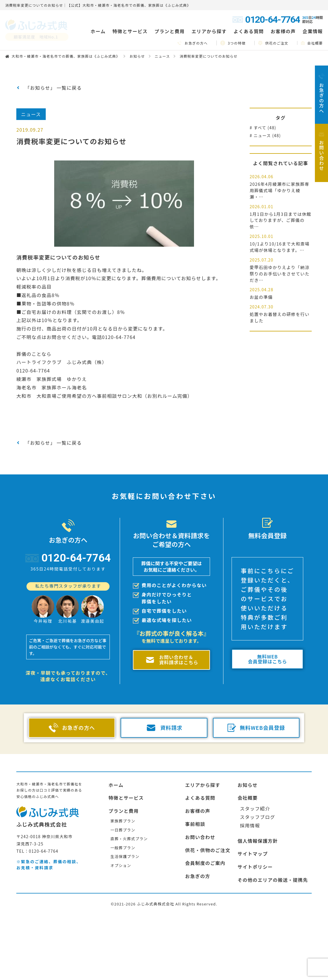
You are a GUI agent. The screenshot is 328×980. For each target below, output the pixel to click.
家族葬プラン (123, 821)
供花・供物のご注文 (208, 850)
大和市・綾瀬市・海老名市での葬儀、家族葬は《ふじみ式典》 (66, 56)
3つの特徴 (233, 43)
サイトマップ (253, 854)
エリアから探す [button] (209, 31)
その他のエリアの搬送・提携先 (273, 880)
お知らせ (137, 56)
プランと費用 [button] (170, 31)
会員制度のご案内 (205, 863)
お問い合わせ (200, 837)
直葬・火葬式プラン (129, 839)
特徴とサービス (126, 798)
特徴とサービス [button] (130, 31)
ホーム (98, 31)
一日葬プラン (123, 830)
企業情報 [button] (313, 31)
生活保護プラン (125, 856)
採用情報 (250, 825)
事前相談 (195, 824)
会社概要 (312, 43)
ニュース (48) (267, 135)
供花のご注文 (273, 43)
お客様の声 (283, 31)
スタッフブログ (257, 817)
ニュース (162, 56)
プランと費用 (124, 811)
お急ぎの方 (197, 876)
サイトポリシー (255, 867)
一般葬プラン (123, 848)
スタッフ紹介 (255, 808)
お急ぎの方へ (193, 43)
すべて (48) (265, 128)
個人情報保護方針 (258, 841)
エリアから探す (203, 785)
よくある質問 (249, 31)
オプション (121, 865)
